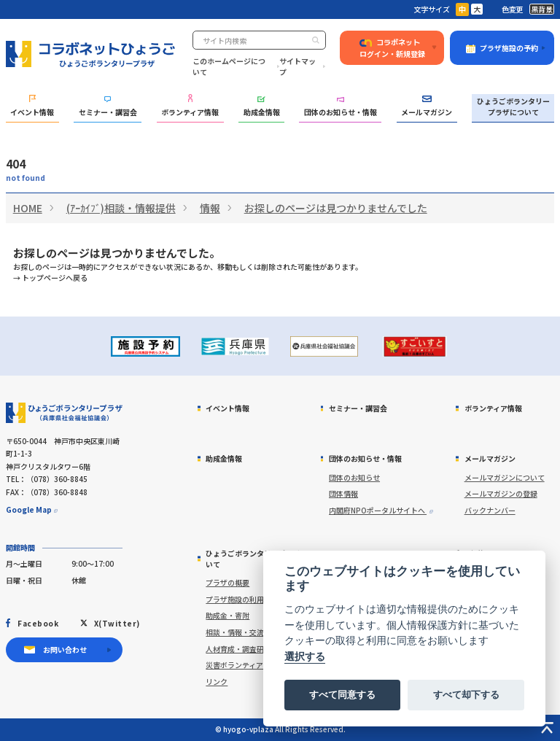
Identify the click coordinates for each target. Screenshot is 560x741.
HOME (28, 208)
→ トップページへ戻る (50, 278)
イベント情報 (32, 106)
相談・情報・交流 (235, 632)
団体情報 (343, 493)
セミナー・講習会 (108, 106)
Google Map (29, 509)
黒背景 (542, 9)
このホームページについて (229, 66)
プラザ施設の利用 (235, 599)
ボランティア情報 (190, 105)
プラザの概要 (227, 582)
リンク (217, 682)
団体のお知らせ (354, 477)
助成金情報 (262, 107)
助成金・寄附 (227, 615)
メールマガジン (427, 106)
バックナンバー (490, 510)
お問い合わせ (65, 649)
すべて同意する (342, 695)
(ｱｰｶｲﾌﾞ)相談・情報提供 (121, 208)
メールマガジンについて (505, 477)
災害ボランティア (234, 665)
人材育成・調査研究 (238, 649)
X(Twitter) (117, 623)
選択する (305, 657)
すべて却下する (466, 695)
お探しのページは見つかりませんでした (336, 208)
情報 (210, 208)
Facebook (38, 623)
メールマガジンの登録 (501, 493)
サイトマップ (297, 66)
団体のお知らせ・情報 (341, 107)
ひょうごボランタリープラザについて (513, 106)
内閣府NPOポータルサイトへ (378, 510)
